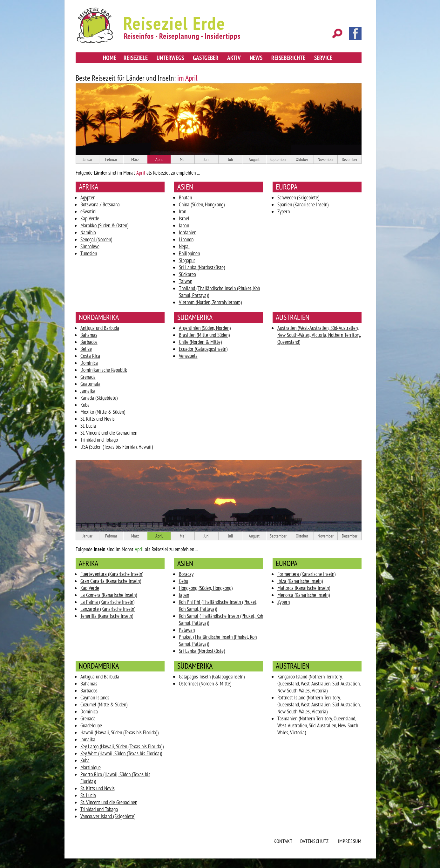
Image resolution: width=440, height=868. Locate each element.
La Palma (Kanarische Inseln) (107, 602)
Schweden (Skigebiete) (298, 197)
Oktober (302, 159)
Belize (86, 349)
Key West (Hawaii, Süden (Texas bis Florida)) (121, 753)
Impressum (350, 841)
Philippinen (189, 253)
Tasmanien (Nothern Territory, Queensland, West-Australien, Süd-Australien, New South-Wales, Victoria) (318, 725)
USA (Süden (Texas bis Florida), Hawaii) (117, 447)
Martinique (91, 767)
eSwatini (88, 211)
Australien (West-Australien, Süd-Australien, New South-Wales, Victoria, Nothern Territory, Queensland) (319, 335)
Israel (184, 218)
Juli (230, 159)
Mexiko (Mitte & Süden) (103, 412)
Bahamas (89, 335)
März (135, 159)
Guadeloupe (91, 725)
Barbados (89, 342)
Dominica (89, 363)
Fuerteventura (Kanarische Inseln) (112, 574)
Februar (111, 159)
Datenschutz (315, 841)
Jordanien (188, 232)
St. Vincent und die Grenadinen (109, 433)
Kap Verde (90, 218)
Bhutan (185, 197)
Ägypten (88, 197)
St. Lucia (88, 426)
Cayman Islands (95, 698)
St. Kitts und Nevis (98, 419)
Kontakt (283, 841)
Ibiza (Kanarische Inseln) (300, 581)
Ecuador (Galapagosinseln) (203, 349)
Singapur (187, 260)
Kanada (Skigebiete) (99, 398)
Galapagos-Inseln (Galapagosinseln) (212, 677)
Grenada (88, 377)
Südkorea (187, 274)
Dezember (350, 159)
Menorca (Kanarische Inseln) (304, 595)
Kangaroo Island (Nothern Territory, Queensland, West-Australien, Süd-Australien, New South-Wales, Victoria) (319, 684)
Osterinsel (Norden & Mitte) (205, 684)
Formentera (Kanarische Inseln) (306, 574)
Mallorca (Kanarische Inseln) (304, 588)
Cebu (183, 581)
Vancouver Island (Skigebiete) (108, 816)
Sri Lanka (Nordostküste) (202, 267)
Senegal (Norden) (96, 239)
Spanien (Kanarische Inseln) (303, 204)
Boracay (186, 574)
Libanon (186, 239)
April (159, 159)
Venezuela (188, 356)
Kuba (85, 405)
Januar (88, 159)
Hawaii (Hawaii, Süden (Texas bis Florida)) (119, 732)
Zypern (284, 211)
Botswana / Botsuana (100, 204)
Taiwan (186, 281)
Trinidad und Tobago (99, 440)
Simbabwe (90, 246)
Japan (184, 225)
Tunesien (89, 253)
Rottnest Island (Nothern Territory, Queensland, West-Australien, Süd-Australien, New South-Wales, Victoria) (319, 704)
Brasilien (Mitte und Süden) (204, 335)
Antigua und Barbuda (100, 328)
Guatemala (90, 384)
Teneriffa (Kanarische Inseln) (107, 616)
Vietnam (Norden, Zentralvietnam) (210, 302)
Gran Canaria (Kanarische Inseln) (111, 581)
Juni (206, 159)
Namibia (88, 232)
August (254, 159)
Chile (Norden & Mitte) (200, 342)
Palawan (187, 630)
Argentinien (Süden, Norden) (205, 328)
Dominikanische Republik (104, 370)
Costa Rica (90, 356)
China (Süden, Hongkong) (202, 204)
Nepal (184, 246)
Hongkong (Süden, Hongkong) (206, 588)
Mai (183, 159)
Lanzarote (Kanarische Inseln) (108, 609)
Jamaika (88, 391)
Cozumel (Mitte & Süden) (104, 704)
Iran (183, 211)
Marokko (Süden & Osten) (104, 225)
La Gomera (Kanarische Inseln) (109, 595)
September (278, 159)
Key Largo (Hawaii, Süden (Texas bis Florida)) (122, 746)
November (326, 159)
